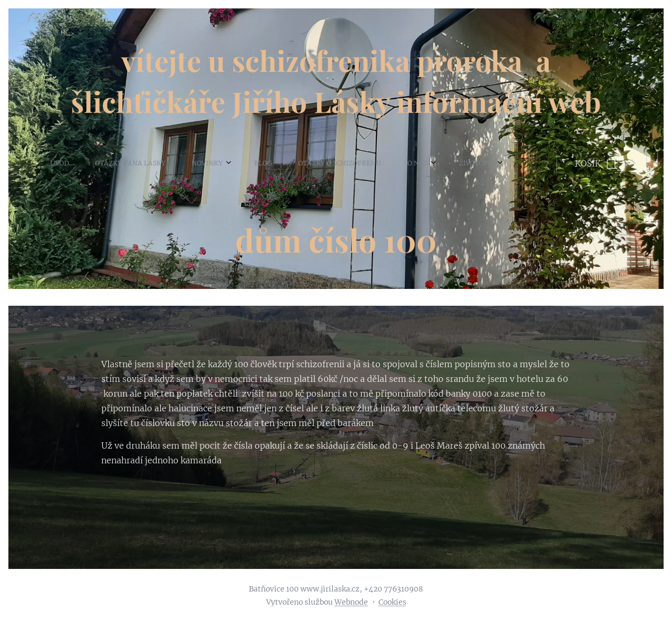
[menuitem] (27, 163)
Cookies (392, 602)
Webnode (351, 602)
